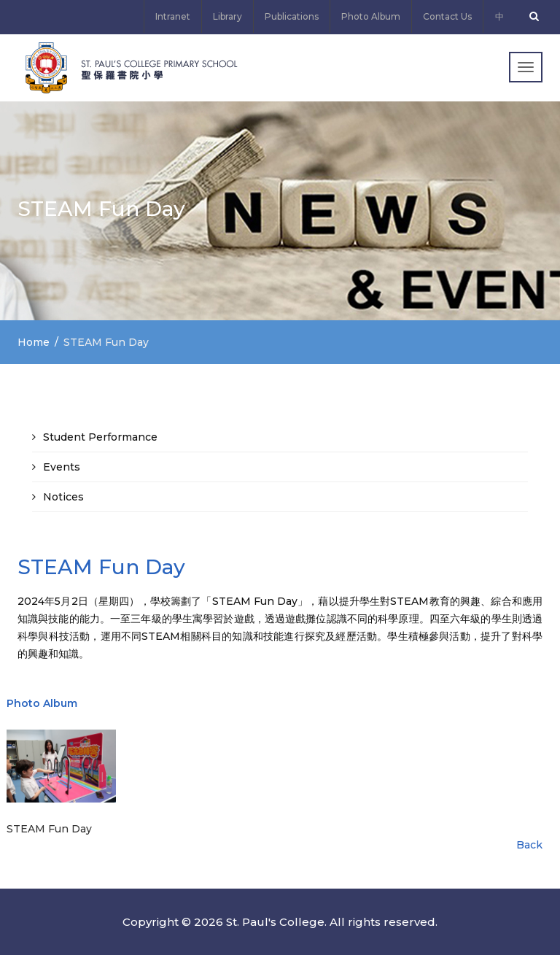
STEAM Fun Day (49, 829)
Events (62, 467)
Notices (63, 497)
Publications (292, 16)
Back (529, 845)
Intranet (173, 16)
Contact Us (447, 16)
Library (227, 16)
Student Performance (100, 437)
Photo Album (371, 16)
